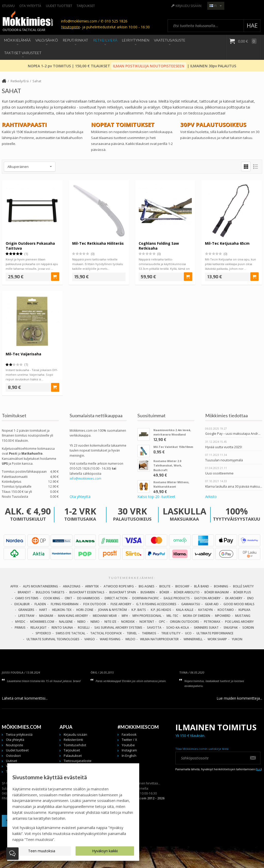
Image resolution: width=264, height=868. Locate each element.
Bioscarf (182, 586)
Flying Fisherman (65, 604)
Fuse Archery (121, 604)
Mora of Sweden (197, 616)
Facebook (129, 735)
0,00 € (247, 41)
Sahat (37, 81)
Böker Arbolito (187, 592)
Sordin (248, 628)
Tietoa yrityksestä (19, 735)
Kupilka (244, 610)
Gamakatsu (191, 604)
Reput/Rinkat (75, 40)
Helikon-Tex (62, 610)
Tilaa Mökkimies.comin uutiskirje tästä (202, 749)
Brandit (24, 592)
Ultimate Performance (215, 633)
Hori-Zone (85, 610)
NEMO (95, 622)
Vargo (90, 639)
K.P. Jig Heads (161, 610)
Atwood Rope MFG (119, 586)
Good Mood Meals (239, 604)
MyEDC (20, 622)
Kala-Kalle (185, 610)
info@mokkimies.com (85, 478)
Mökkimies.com (42, 622)
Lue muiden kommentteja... (239, 698)
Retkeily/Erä (105, 40)
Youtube (128, 745)
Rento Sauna (62, 628)
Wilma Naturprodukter (159, 639)
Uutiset (11, 761)
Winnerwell (193, 639)
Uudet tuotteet (59, 6)
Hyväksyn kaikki (105, 851)
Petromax (212, 622)
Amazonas (72, 586)
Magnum (46, 616)
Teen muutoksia (42, 851)
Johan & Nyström (113, 610)
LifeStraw (26, 616)
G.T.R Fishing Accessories (156, 604)
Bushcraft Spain (123, 592)
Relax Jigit (39, 628)
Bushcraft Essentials (87, 592)
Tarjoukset (86, 6)
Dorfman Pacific (146, 598)
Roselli (84, 628)
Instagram (129, 750)
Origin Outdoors (184, 622)
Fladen (40, 604)
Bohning (221, 586)
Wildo (130, 639)
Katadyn (205, 610)
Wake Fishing (110, 639)
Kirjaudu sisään (188, 6)
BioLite (165, 586)
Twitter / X (129, 740)
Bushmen (148, 592)
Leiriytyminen (136, 40)
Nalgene (66, 622)
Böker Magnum (217, 592)
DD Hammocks (88, 598)
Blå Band (202, 586)
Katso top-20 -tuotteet (156, 497)
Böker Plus (242, 592)
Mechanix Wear (105, 616)
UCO (188, 633)
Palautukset (73, 756)
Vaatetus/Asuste (170, 40)
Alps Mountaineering (40, 586)
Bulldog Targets (50, 592)
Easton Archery (207, 598)
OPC (162, 622)
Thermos (149, 633)
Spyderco (43, 633)
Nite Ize (110, 622)
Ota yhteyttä (30, 6)
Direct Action (116, 598)
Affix (14, 586)
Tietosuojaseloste (78, 761)
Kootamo (226, 610)
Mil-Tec (172, 616)
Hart (43, 610)
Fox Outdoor (95, 604)
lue (259, 769)
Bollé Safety (243, 586)
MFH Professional (147, 616)
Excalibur (22, 604)
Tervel (132, 633)
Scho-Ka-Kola (178, 628)
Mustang (243, 616)
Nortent (147, 622)
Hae (252, 25)
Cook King (52, 598)
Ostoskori (13, 756)
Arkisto (211, 497)
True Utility (171, 633)
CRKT (68, 598)
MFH (125, 616)
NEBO (81, 622)
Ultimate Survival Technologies (53, 639)
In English (129, 756)
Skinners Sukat (206, 628)
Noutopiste (71, 27)
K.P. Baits (139, 610)
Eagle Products (177, 598)
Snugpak (231, 628)
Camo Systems (27, 598)
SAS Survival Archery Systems (118, 628)
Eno (250, 598)
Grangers (26, 610)
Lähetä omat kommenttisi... (25, 698)
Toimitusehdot (75, 745)
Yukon (237, 639)
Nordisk (128, 622)
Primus (20, 628)
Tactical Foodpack (106, 633)
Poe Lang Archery (239, 622)
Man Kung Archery (73, 616)
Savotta (154, 628)
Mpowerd (223, 616)
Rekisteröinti (73, 740)
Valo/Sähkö (47, 40)
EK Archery (234, 598)
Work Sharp (217, 639)
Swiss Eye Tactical (71, 633)
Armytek (92, 586)
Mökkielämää (17, 40)
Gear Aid (212, 604)
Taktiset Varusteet (23, 53)
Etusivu (9, 6)
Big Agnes (147, 586)
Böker (164, 592)
